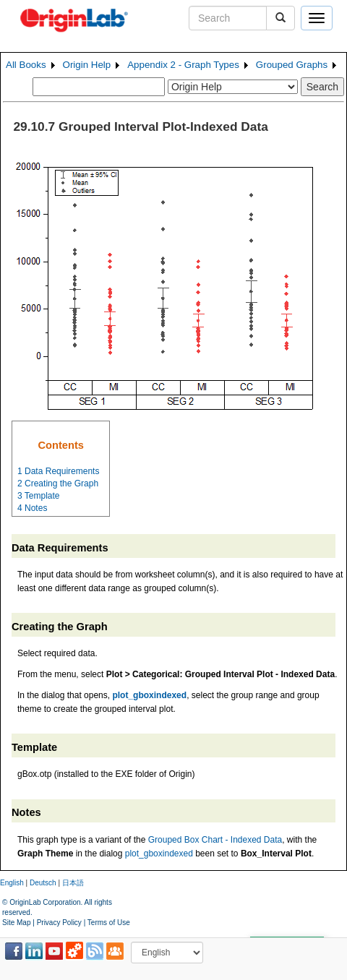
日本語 (73, 883)
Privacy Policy (59, 923)
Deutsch (43, 883)
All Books (26, 65)
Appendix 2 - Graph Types (183, 65)
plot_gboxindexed (159, 854)
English (12, 883)
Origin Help (87, 65)
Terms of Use (109, 923)
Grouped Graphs (292, 65)
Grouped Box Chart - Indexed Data (215, 840)
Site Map (16, 923)
